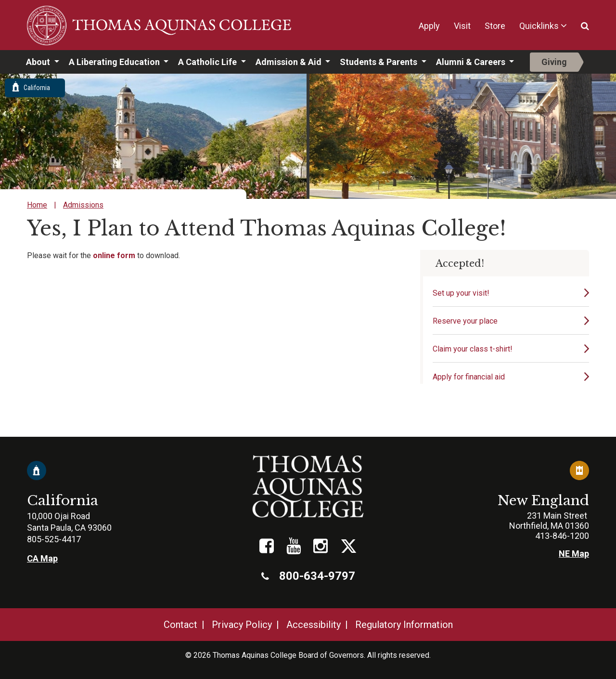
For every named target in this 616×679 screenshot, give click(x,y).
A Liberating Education (115, 62)
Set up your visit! (461, 293)
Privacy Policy (242, 625)
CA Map (42, 558)
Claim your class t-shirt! (473, 349)
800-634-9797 (308, 576)
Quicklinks (539, 26)
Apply (429, 26)
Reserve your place (465, 321)
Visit (462, 26)
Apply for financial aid (469, 377)
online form (114, 255)
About (39, 62)
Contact (180, 625)
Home (37, 205)
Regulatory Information (404, 625)
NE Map (574, 554)
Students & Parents (379, 62)
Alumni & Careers (472, 62)
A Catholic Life (208, 62)
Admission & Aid (289, 62)
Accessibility (314, 625)
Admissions (83, 205)
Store (495, 26)
